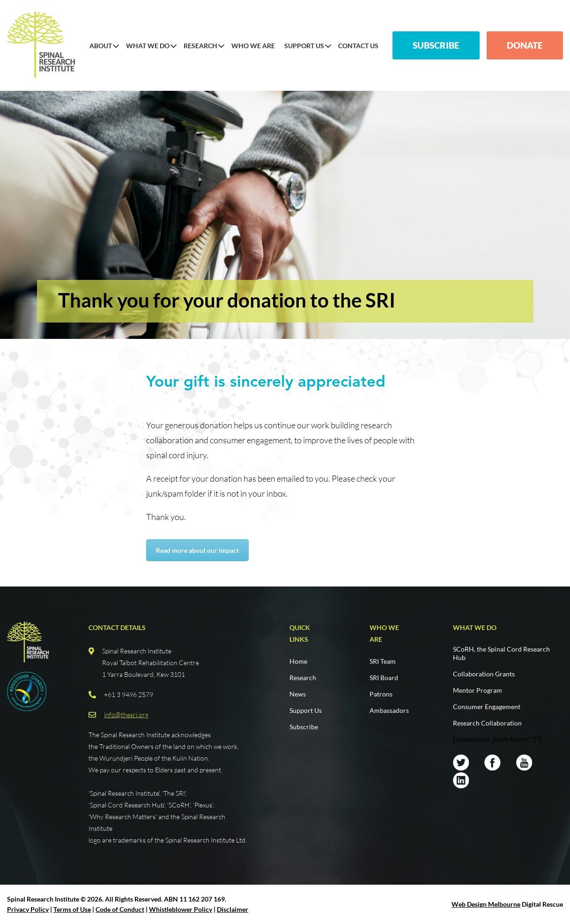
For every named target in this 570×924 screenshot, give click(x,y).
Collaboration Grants (484, 674)
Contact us (358, 46)
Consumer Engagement (487, 707)
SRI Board (384, 678)
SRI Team (383, 661)
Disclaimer (233, 909)
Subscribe (436, 45)
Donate (525, 45)
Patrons (381, 694)
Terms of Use (72, 909)
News (298, 694)
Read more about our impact (197, 550)
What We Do (148, 46)
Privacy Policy (28, 909)
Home (298, 661)
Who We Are (253, 46)
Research (200, 46)
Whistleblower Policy (181, 909)
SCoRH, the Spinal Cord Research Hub (501, 653)
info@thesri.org (126, 715)
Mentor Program (477, 690)
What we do (475, 627)
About (101, 46)
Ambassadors (389, 710)
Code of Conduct (120, 909)
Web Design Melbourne (486, 904)
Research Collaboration (487, 723)
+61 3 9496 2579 (129, 694)
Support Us (304, 46)
